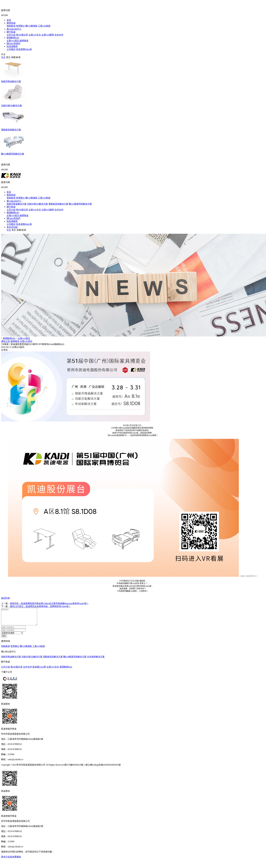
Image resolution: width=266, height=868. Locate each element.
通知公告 (6, 341)
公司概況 (11, 49)
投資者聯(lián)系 (24, 49)
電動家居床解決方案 (58, 204)
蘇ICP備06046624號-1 (75, 768)
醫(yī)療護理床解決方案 (80, 204)
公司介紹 (11, 35)
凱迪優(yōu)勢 (39, 670)
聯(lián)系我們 (13, 44)
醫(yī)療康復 (31, 26)
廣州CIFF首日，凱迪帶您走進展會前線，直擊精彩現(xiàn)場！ (40, 606)
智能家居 (11, 26)
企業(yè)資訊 (13, 41)
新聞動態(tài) (13, 38)
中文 (3, 57)
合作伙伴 (59, 35)
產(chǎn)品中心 (14, 29)
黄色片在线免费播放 (11, 860)
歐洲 (18, 57)
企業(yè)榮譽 (48, 35)
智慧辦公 (20, 26)
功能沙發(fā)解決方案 (37, 204)
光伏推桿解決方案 (96, 660)
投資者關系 (12, 46)
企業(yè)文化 (35, 35)
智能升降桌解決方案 (17, 204)
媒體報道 (24, 41)
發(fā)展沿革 (22, 35)
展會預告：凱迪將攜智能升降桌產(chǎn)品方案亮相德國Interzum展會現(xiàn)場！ (49, 603)
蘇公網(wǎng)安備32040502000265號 (103, 768)
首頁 (9, 20)
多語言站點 (12, 227)
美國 (13, 57)
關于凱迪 (11, 32)
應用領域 (11, 23)
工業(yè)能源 (44, 26)
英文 (8, 57)
